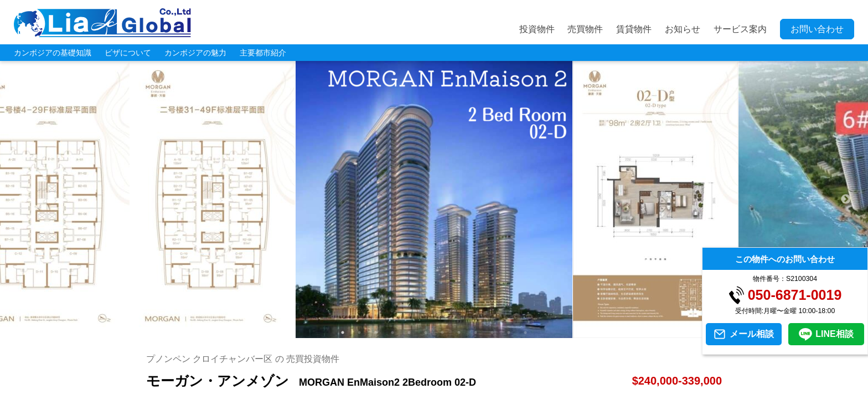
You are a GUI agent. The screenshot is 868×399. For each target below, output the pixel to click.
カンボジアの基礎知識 (53, 53)
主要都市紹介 (263, 53)
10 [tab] (492, 332)
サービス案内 (740, 29)
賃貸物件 (634, 29)
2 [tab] (359, 332)
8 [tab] (459, 332)
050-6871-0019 (795, 295)
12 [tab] (525, 332)
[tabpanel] (434, 199)
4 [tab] (392, 332)
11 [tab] (509, 332)
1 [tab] (343, 332)
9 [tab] (476, 332)
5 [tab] (409, 332)
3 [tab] (376, 332)
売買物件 (585, 29)
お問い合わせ (817, 29)
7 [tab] (442, 332)
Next (846, 199)
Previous (22, 199)
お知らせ (683, 29)
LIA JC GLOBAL (102, 23)
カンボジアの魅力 (195, 53)
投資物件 (537, 29)
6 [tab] (426, 332)
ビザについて (128, 53)
